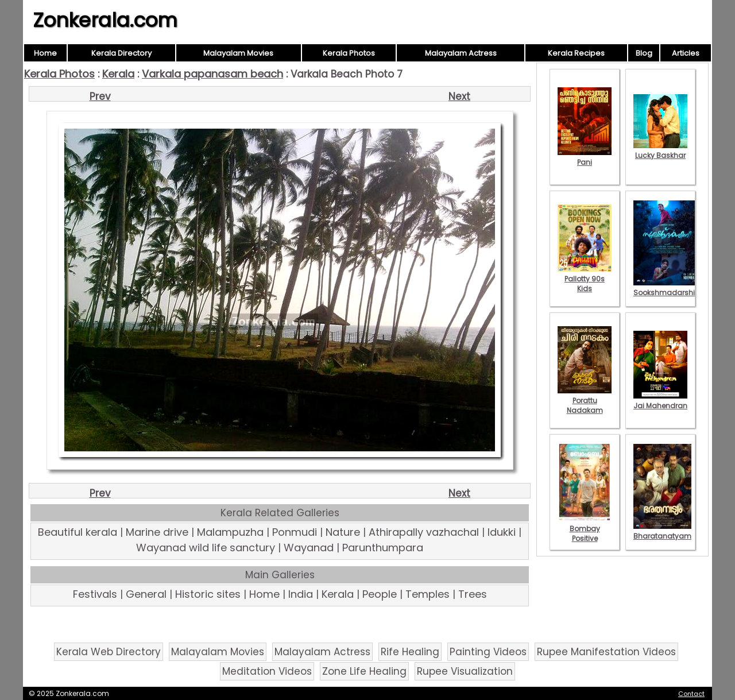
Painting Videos (488, 652)
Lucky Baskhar (660, 150)
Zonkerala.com (105, 20)
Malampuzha (230, 532)
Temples (428, 594)
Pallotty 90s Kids (585, 279)
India (301, 594)
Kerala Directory (121, 53)
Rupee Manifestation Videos (606, 652)
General (146, 594)
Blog (644, 53)
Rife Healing (410, 652)
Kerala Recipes (576, 53)
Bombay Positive (585, 529)
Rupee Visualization (465, 671)
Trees (473, 594)
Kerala (118, 74)
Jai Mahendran (660, 401)
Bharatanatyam (662, 531)
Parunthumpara (383, 548)
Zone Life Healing (364, 671)
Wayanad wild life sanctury (206, 548)
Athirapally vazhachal (424, 532)
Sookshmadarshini (667, 288)
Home (45, 53)
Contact (691, 694)
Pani (585, 157)
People (380, 594)
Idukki (502, 532)
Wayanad (309, 548)
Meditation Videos (267, 671)
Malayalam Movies (238, 53)
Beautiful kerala (78, 532)
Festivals (95, 594)
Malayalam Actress (461, 53)
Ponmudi (295, 532)
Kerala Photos (349, 53)
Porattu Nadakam (585, 401)
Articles (686, 53)
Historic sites (208, 594)
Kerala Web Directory (109, 652)
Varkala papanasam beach (212, 74)
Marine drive (157, 532)
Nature (343, 532)
